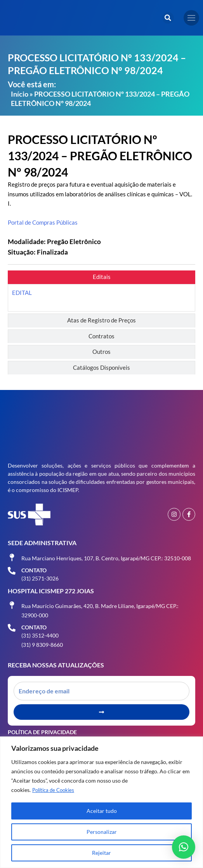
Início (20, 94)
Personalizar (102, 832)
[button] (168, 18)
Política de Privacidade (42, 732)
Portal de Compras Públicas (43, 223)
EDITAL (22, 293)
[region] (101, 802)
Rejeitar (101, 853)
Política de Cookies (55, 790)
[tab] (101, 277)
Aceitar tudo (102, 811)
